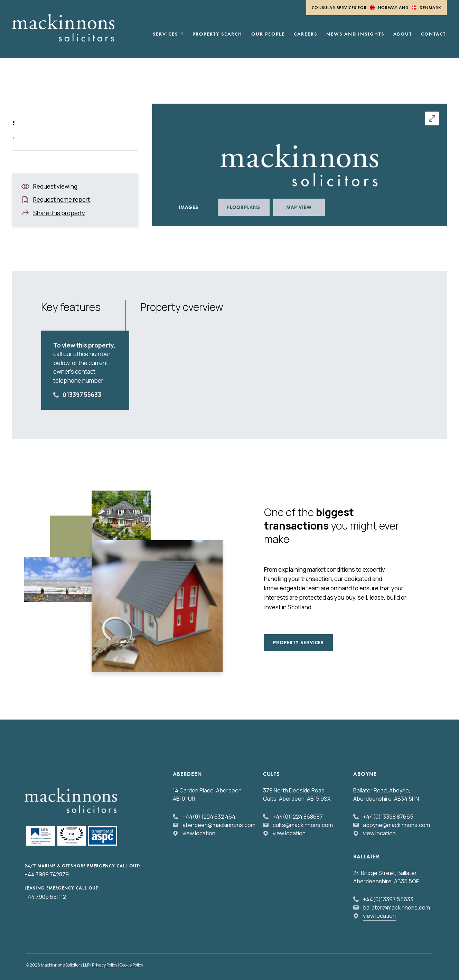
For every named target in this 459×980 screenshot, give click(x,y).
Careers (306, 34)
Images (189, 207)
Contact (433, 34)
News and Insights (355, 34)
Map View (299, 207)
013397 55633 (82, 395)
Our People (268, 34)
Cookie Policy (131, 965)
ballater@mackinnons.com (396, 907)
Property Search (217, 34)
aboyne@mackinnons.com (396, 825)
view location (199, 833)
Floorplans (244, 207)
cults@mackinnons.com (303, 825)
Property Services (298, 643)
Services (168, 34)
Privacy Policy (105, 965)
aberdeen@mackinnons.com (219, 825)
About (403, 34)
